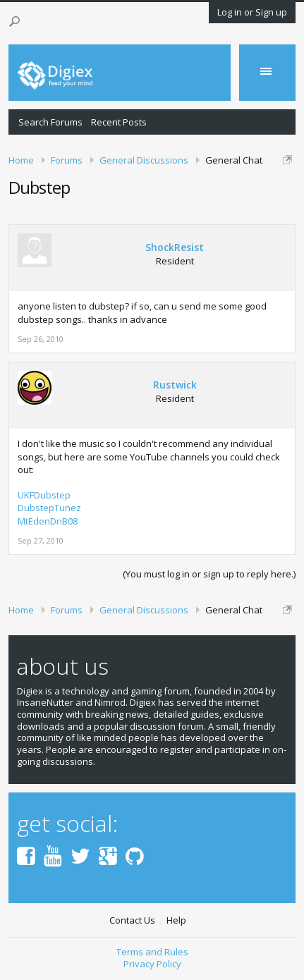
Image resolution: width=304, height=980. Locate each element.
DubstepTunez (49, 508)
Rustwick (175, 385)
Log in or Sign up (252, 12)
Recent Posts (119, 122)
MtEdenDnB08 (48, 521)
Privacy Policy (152, 964)
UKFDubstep (44, 495)
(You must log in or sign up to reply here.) (209, 574)
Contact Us (132, 920)
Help (176, 920)
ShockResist (175, 247)
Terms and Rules (152, 952)
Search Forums (50, 122)
